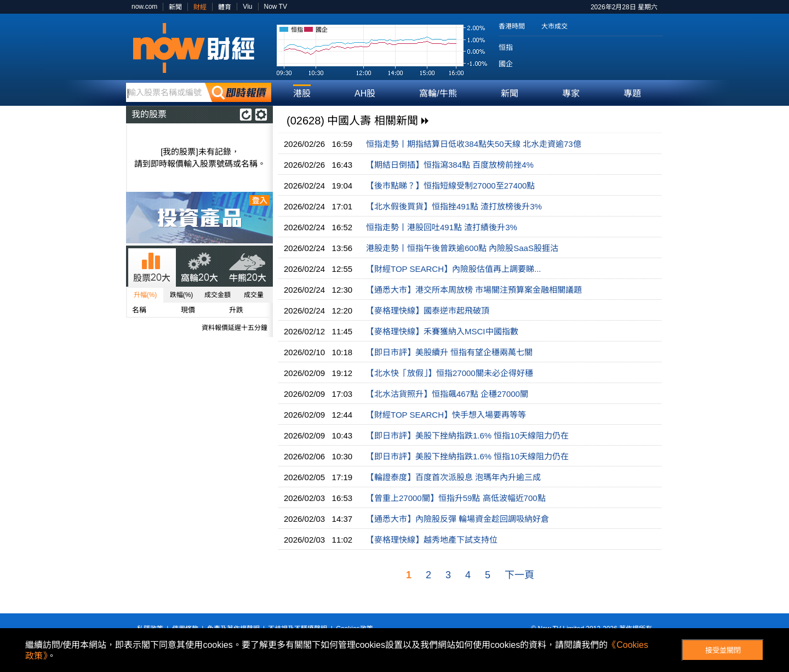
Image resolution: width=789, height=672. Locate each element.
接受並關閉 (723, 650)
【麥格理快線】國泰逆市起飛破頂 (428, 311)
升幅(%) (145, 295)
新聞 (175, 7)
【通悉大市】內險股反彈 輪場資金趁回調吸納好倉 (458, 519)
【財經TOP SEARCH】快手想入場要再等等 (446, 415)
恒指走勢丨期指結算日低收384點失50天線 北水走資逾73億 (474, 144)
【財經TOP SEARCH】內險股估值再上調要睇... (453, 269)
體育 (225, 7)
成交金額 (218, 295)
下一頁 (519, 575)
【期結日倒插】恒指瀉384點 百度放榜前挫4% (450, 165)
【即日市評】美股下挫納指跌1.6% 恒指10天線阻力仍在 (467, 435)
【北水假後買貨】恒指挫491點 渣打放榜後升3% (454, 206)
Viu (247, 7)
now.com (144, 7)
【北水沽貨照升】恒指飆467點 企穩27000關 (447, 394)
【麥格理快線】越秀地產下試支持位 (432, 540)
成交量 (254, 295)
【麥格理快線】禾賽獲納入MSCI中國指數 (442, 331)
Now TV (276, 7)
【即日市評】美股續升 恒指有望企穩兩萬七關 (449, 352)
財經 (200, 7)
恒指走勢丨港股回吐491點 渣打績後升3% (442, 227)
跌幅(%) (182, 295)
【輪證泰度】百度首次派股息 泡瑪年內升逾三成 (453, 477)
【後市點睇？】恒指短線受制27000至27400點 (450, 186)
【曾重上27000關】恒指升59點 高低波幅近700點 (456, 498)
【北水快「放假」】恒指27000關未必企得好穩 (450, 373)
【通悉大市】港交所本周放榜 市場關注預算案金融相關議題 (474, 290)
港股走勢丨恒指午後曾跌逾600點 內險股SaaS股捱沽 (462, 248)
